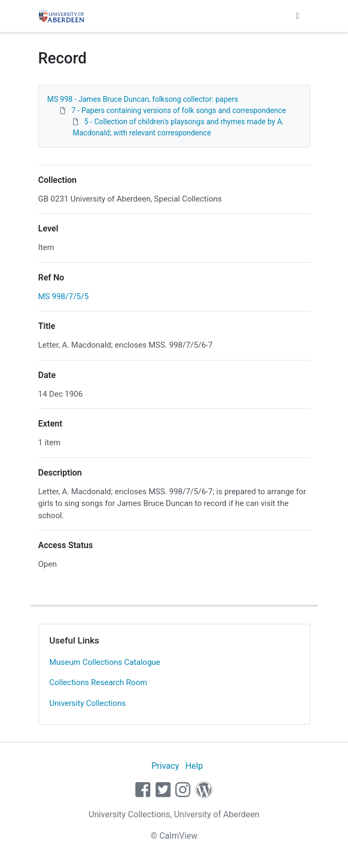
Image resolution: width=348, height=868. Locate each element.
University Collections (88, 703)
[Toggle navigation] (298, 16)
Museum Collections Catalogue (105, 662)
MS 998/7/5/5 (64, 296)
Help (194, 766)
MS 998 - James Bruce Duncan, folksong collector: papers (143, 99)
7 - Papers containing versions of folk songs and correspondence (179, 110)
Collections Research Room (99, 682)
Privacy (165, 766)
